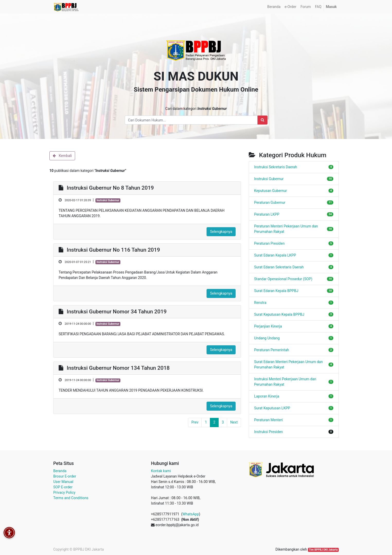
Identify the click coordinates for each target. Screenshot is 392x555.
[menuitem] (274, 7)
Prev (195, 422)
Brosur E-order (65, 476)
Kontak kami (161, 471)
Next (234, 422)
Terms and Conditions (71, 498)
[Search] (262, 120)
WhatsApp (191, 514)
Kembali (62, 156)
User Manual (63, 482)
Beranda (60, 471)
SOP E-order (63, 487)
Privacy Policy (64, 492)
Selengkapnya (221, 232)
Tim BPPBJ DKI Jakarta (323, 550)
